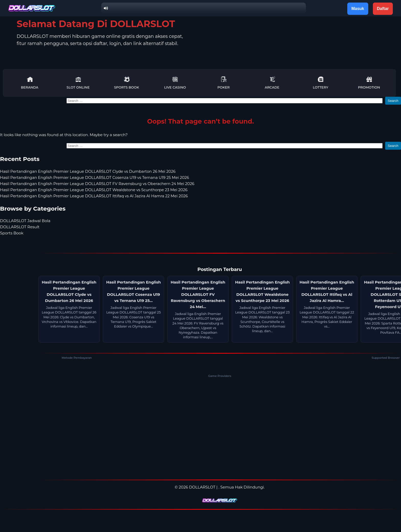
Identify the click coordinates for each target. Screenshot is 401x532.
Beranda (30, 83)
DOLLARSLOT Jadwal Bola (25, 221)
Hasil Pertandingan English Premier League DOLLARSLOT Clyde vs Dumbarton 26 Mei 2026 (88, 171)
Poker (224, 83)
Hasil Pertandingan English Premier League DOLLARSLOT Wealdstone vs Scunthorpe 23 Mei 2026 (94, 190)
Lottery (320, 83)
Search (393, 101)
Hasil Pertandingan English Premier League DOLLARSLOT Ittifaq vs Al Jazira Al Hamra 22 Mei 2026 (94, 196)
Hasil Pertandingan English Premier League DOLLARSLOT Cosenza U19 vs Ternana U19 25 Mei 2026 (94, 177)
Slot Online (78, 83)
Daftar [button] (383, 9)
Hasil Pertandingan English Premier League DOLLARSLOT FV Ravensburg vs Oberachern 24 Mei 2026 (97, 184)
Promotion (369, 83)
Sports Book (127, 83)
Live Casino (175, 83)
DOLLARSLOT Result (20, 227)
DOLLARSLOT (202, 487)
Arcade (272, 83)
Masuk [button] (358, 9)
